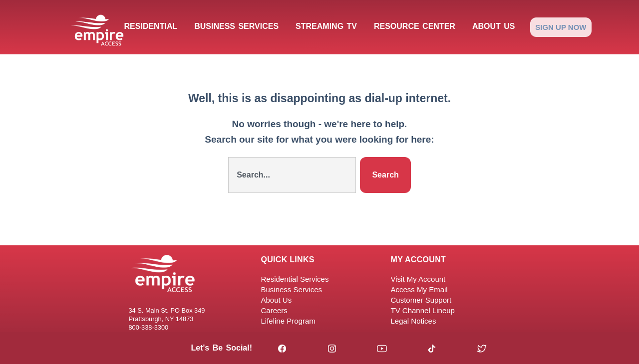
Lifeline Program (288, 321)
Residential (151, 26)
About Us (494, 26)
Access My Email (419, 289)
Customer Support (421, 300)
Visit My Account (418, 279)
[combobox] (292, 175)
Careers (274, 310)
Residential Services (295, 279)
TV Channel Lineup (423, 310)
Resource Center (415, 26)
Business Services (236, 26)
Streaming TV (326, 26)
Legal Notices (414, 321)
